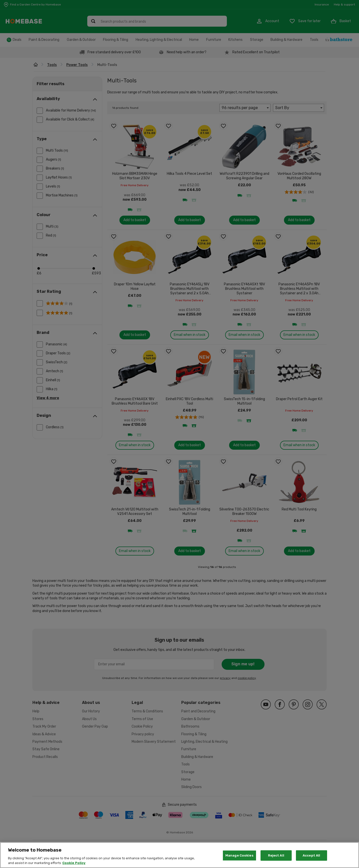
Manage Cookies (239, 859)
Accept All (311, 859)
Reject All (276, 859)
